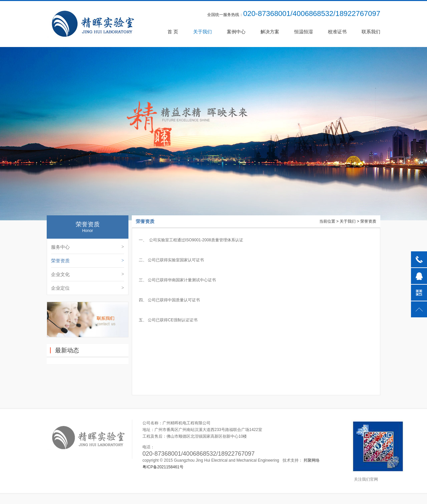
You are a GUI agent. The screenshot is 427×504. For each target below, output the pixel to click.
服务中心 (88, 247)
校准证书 (337, 32)
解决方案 (270, 32)
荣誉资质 (88, 261)
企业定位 (88, 288)
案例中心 (236, 32)
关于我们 (202, 32)
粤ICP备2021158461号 (163, 467)
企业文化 (88, 274)
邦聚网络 (312, 460)
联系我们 (371, 32)
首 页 (173, 32)
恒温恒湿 (304, 32)
